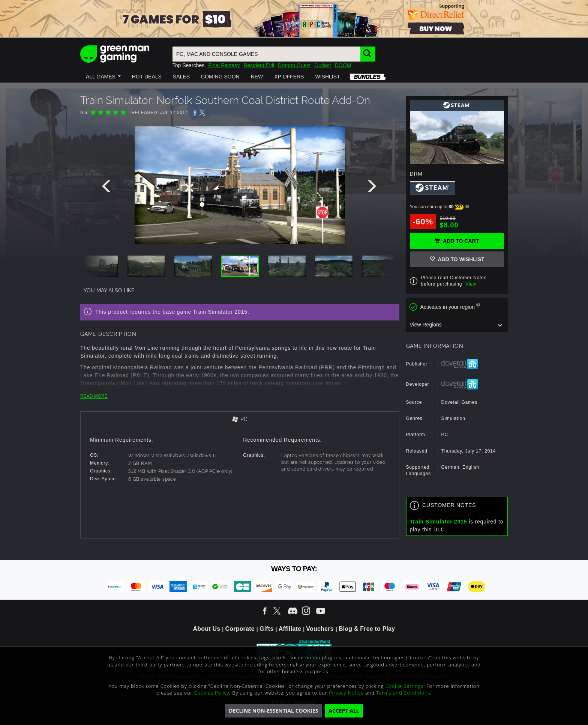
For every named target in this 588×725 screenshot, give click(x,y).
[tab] (240, 420)
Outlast (322, 65)
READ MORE (94, 396)
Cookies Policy (212, 693)
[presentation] (108, 188)
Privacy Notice (346, 693)
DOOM (343, 65)
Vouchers (320, 629)
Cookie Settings (404, 686)
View (471, 284)
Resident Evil (259, 65)
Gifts (266, 629)
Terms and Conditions (403, 693)
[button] (103, 77)
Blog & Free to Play (367, 629)
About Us (207, 629)
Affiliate (290, 629)
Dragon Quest (294, 65)
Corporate (240, 629)
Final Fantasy (224, 65)
